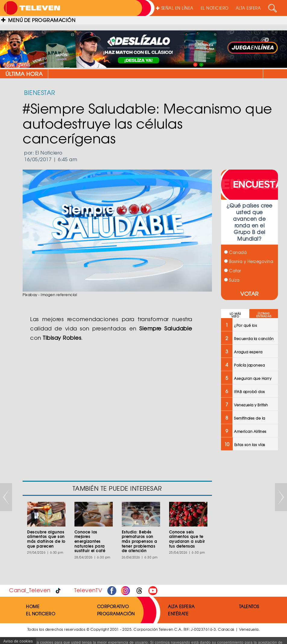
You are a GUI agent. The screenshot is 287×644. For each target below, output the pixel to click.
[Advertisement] (249, 552)
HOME (33, 606)
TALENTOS (249, 606)
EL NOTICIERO (215, 8)
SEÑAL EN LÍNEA (175, 8)
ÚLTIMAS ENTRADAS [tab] (264, 315)
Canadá (235, 252)
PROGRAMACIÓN (116, 614)
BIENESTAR (40, 92)
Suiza (232, 280)
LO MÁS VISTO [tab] (235, 315)
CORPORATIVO (113, 606)
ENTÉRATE (178, 614)
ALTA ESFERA (248, 8)
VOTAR (249, 294)
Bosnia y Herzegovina (249, 261)
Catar (233, 271)
